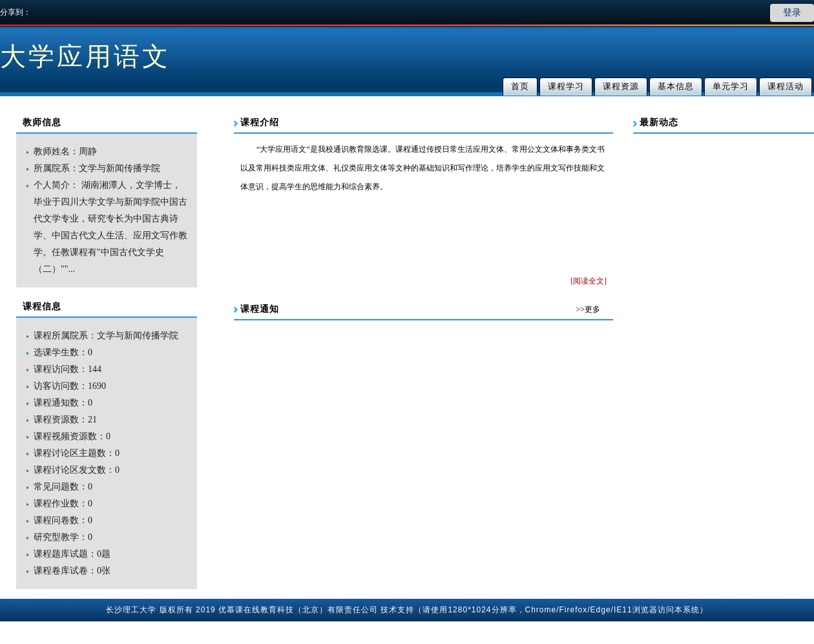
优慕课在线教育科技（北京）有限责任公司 (298, 610)
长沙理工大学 (131, 610)
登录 (792, 13)
